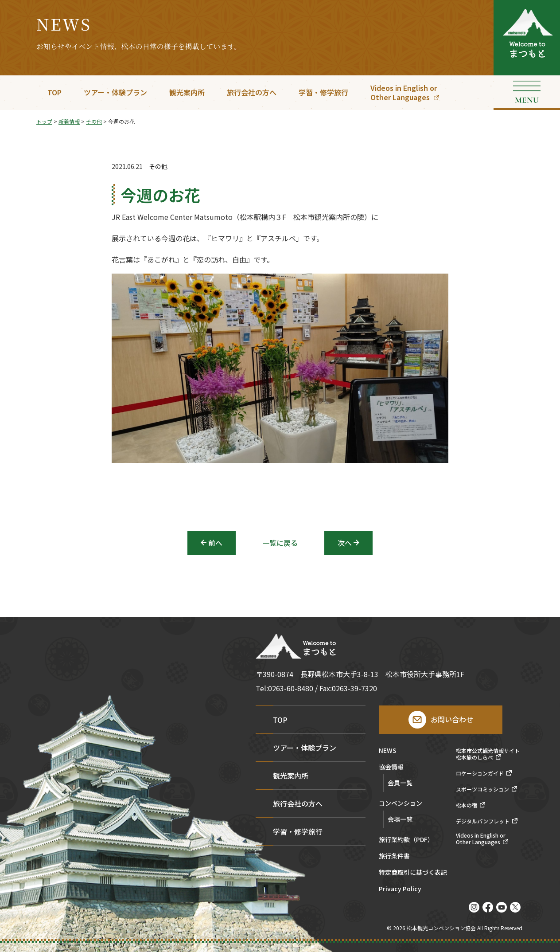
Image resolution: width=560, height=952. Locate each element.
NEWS (388, 751)
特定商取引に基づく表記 (413, 873)
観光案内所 (187, 92)
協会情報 (391, 767)
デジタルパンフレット (483, 821)
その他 (158, 167)
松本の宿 (467, 805)
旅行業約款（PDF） (406, 840)
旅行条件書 (394, 856)
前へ (215, 543)
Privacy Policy (400, 889)
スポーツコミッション (482, 789)
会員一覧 (400, 783)
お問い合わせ (452, 719)
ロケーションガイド (480, 773)
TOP (54, 92)
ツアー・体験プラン (115, 92)
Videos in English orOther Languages (404, 92)
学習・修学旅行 (323, 92)
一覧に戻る (280, 543)
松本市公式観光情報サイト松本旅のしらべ (488, 754)
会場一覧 (400, 819)
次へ (345, 543)
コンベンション (401, 804)
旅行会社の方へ (252, 92)
